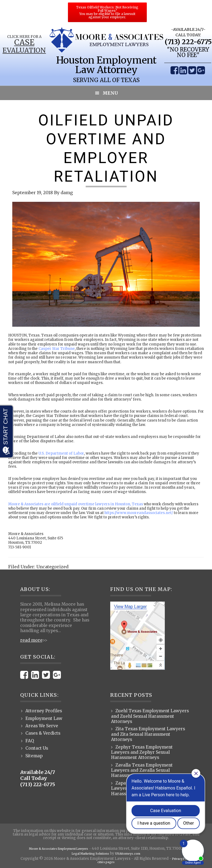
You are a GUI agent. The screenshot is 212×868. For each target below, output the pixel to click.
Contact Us (37, 748)
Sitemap (34, 756)
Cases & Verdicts (43, 733)
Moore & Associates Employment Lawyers (59, 849)
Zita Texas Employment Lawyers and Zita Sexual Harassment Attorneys (148, 734)
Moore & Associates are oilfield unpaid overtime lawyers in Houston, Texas (76, 504)
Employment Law (44, 718)
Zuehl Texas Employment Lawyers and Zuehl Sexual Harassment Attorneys (150, 716)
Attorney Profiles (44, 711)
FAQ (30, 741)
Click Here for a (24, 37)
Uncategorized (52, 567)
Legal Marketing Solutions (87, 853)
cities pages (106, 862)
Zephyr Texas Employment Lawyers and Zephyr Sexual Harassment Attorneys (142, 752)
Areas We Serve (42, 726)
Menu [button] (110, 93)
